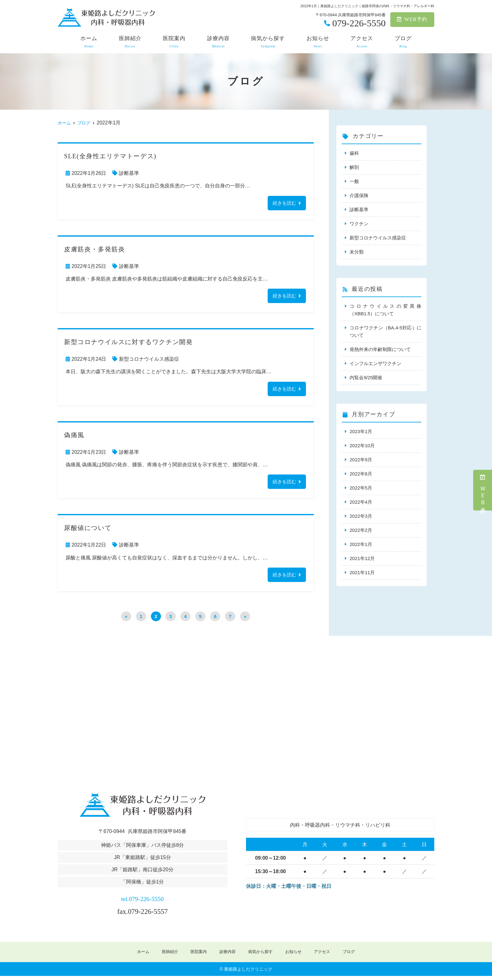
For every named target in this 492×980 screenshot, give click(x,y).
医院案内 (174, 42)
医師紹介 (130, 42)
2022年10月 (362, 445)
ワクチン (359, 224)
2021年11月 (362, 572)
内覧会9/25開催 (366, 377)
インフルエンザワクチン (375, 363)
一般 (354, 181)
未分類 (357, 252)
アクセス (362, 42)
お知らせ (318, 42)
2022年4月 (361, 502)
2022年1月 (361, 544)
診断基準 (129, 173)
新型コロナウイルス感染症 (149, 361)
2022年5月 (361, 488)
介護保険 (359, 195)
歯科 (354, 153)
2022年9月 (361, 460)
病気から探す (268, 42)
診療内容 (218, 42)
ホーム (89, 42)
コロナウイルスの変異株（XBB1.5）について (385, 310)
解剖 (354, 167)
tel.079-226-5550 (142, 901)
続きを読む (284, 203)
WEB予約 (412, 19)
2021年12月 (362, 558)
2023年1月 (361, 431)
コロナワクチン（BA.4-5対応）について (385, 331)
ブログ (403, 42)
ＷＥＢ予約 (483, 490)
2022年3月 (361, 516)
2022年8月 (361, 474)
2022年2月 (361, 530)
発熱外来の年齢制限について (380, 349)
